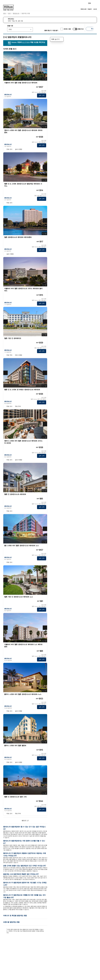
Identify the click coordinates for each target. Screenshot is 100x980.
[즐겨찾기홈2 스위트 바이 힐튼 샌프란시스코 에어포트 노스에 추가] (45, 546)
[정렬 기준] (20, 29)
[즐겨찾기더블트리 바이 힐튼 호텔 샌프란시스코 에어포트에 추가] (45, 83)
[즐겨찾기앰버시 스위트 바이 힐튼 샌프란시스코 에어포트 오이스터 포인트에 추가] (45, 441)
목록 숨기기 (57, 39)
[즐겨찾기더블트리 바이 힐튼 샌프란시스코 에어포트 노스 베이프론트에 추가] (45, 645)
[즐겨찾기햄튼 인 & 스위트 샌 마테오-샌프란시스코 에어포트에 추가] (45, 390)
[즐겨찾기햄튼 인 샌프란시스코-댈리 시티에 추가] (45, 797)
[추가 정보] (45, 87)
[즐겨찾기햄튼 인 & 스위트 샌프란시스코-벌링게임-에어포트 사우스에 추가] (45, 184)
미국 (9, 13)
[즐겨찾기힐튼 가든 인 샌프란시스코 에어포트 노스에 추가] (45, 597)
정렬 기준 (10, 26)
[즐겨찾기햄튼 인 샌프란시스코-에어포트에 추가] (45, 494)
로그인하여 (26, 42)
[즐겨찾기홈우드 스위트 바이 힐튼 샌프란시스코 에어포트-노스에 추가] (45, 694)
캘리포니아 (16, 13)
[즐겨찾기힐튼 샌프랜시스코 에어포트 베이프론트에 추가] (45, 237)
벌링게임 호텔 (26, 13)
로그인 (95, 9)
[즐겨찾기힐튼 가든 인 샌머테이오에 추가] (45, 338)
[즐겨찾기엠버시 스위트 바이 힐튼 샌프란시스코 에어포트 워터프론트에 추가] (45, 130)
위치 (5, 13)
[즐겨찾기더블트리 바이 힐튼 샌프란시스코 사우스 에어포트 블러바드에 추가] (45, 289)
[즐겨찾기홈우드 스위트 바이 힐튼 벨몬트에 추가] (45, 746)
